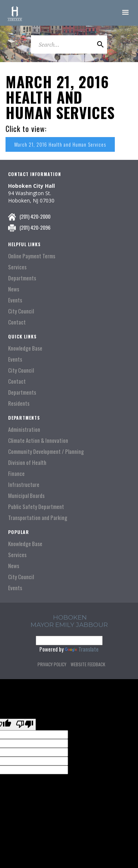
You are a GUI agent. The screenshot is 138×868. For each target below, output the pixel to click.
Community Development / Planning (46, 451)
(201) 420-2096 (35, 227)
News (14, 289)
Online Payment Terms (32, 256)
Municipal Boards (26, 496)
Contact (17, 322)
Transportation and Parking (38, 518)
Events (15, 300)
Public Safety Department (36, 507)
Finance (16, 474)
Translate (82, 649)
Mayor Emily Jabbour (69, 625)
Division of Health (27, 462)
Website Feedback (88, 664)
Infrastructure (24, 485)
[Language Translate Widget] (69, 641)
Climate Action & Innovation (38, 440)
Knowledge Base (25, 348)
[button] (125, 13)
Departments (22, 278)
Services (17, 267)
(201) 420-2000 (35, 216)
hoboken (70, 617)
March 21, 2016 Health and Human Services (60, 144)
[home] (15, 13)
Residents (19, 403)
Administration (24, 429)
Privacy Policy (52, 664)
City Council (21, 311)
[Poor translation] (25, 724)
